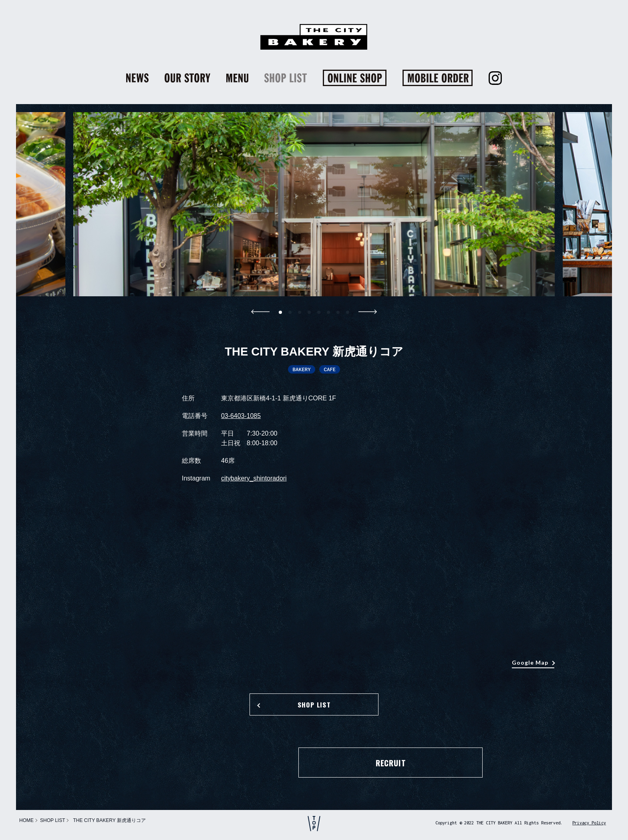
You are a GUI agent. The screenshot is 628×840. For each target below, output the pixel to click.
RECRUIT (314, 763)
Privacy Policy (589, 823)
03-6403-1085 (241, 416)
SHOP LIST (314, 705)
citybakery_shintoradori (254, 478)
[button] (280, 312)
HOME (26, 820)
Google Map (530, 662)
